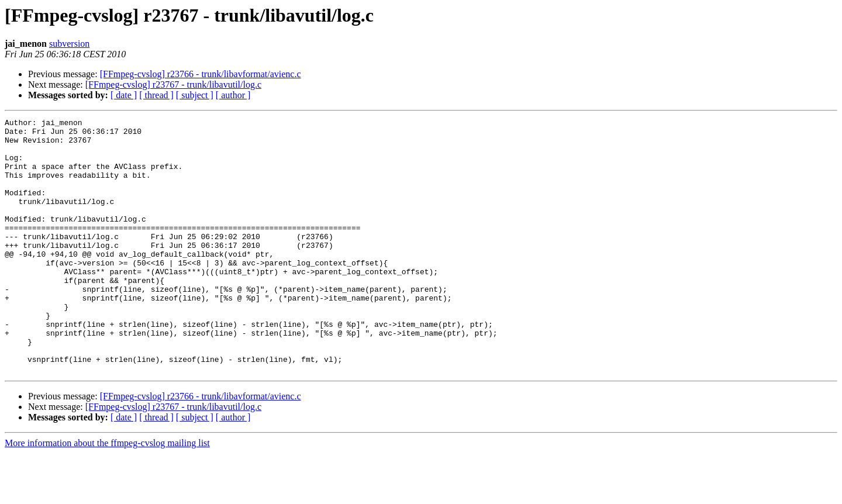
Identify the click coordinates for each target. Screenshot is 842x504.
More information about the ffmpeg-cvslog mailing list (107, 494)
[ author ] (233, 95)
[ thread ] (156, 95)
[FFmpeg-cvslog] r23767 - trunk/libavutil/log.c (173, 84)
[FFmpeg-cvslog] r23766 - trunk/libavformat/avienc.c (201, 74)
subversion (69, 44)
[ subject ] (195, 95)
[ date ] (124, 95)
